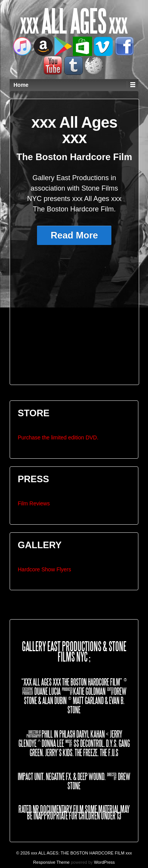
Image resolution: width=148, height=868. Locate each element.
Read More (74, 235)
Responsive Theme (51, 862)
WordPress (104, 862)
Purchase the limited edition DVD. (58, 437)
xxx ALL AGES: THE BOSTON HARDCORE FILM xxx (81, 853)
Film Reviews (34, 503)
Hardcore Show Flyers (45, 569)
